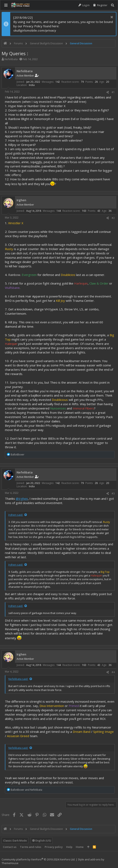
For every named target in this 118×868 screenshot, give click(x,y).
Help (69, 847)
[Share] (108, 92)
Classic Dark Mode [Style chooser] (15, 841)
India (32, 85)
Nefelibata (11, 59)
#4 (113, 672)
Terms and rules (31, 847)
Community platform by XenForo (38, 859)
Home (80, 847)
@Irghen (22, 499)
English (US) (42, 841)
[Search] (113, 5)
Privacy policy (54, 847)
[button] (6, 5)
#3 (113, 493)
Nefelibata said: (18, 679)
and (26, 790)
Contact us (10, 847)
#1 (113, 92)
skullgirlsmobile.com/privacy (35, 30)
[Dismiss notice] (111, 18)
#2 (113, 218)
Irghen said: (16, 515)
